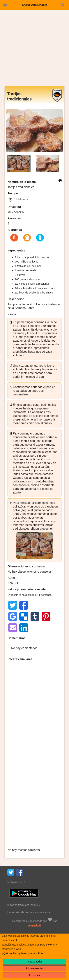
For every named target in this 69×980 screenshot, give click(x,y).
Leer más (34, 975)
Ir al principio (17, 882)
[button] (5, 5)
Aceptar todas (34, 962)
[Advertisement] (34, 50)
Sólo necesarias (35, 968)
